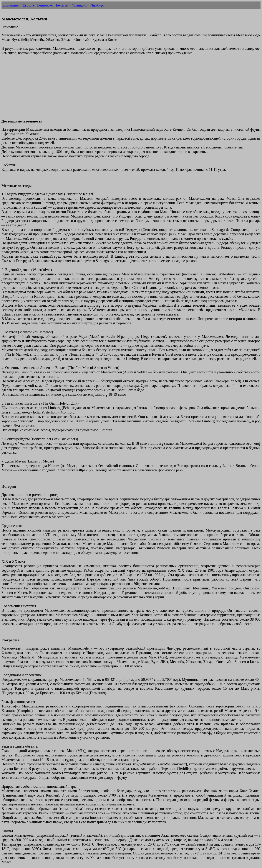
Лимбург (97, 5)
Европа (28, 5)
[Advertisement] (113, 89)
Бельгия (62, 5)
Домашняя (11, 5)
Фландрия (79, 5)
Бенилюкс (45, 5)
